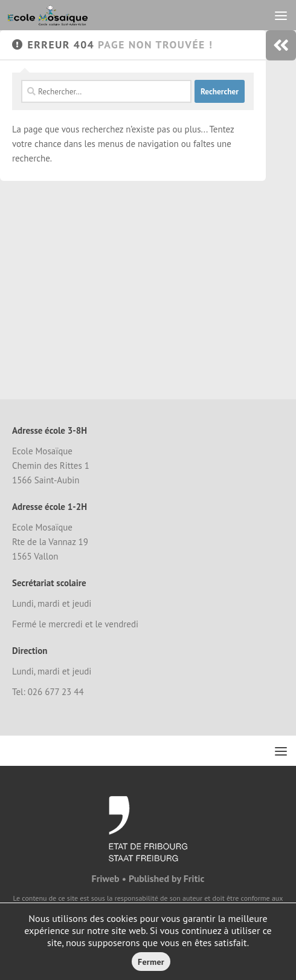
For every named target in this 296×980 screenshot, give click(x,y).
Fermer (151, 962)
